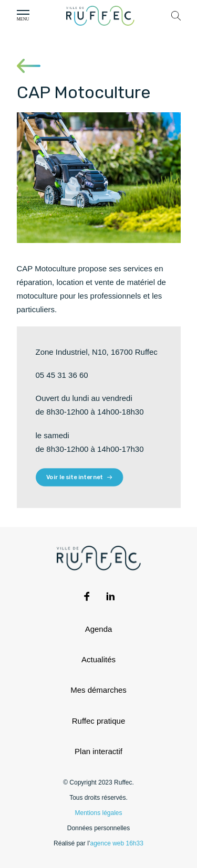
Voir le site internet (79, 478)
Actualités (98, 659)
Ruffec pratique (98, 721)
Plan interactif (98, 751)
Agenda (99, 629)
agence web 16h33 (116, 843)
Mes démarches (98, 690)
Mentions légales (98, 813)
